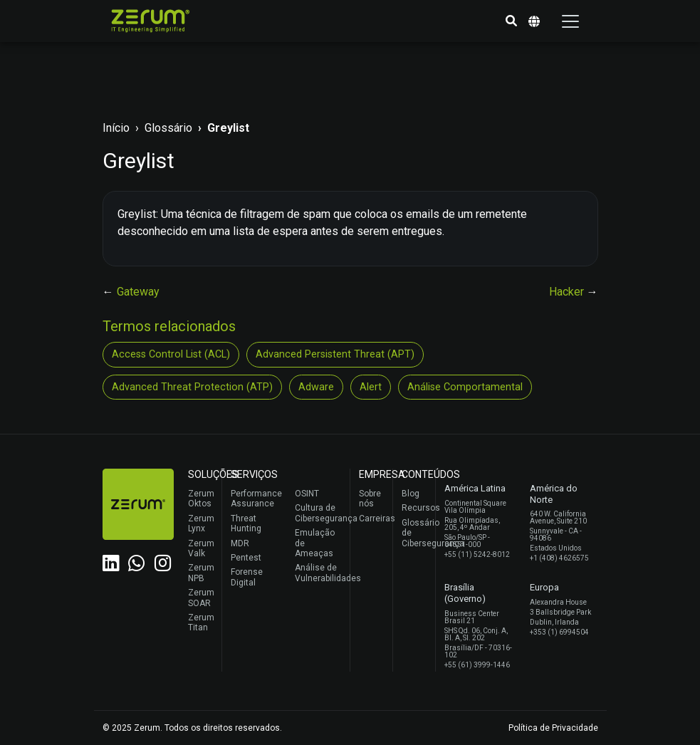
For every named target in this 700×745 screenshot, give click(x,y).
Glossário (168, 128)
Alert (371, 387)
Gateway (138, 292)
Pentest (246, 558)
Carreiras (372, 519)
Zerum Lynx (201, 523)
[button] (511, 21)
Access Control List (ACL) (171, 354)
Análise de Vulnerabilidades (319, 573)
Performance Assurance (255, 499)
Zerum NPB (201, 573)
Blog (411, 494)
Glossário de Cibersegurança (415, 533)
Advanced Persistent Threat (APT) (335, 354)
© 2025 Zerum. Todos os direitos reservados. (192, 728)
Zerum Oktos (201, 499)
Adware (316, 387)
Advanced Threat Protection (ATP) (192, 387)
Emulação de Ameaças (315, 543)
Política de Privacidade (553, 728)
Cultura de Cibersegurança (319, 513)
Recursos (415, 508)
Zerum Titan (201, 622)
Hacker (568, 292)
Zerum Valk (201, 548)
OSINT (307, 494)
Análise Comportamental (465, 387)
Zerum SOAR (201, 598)
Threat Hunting (246, 523)
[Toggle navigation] (570, 21)
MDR (240, 543)
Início (116, 128)
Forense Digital (247, 577)
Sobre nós (370, 499)
